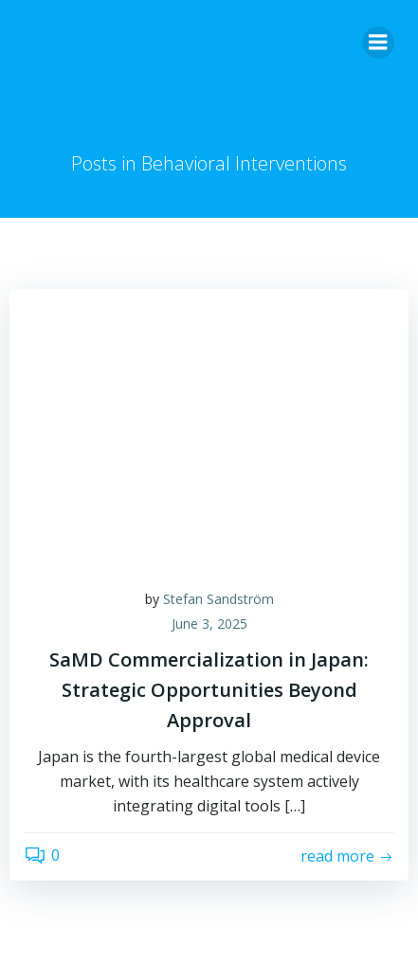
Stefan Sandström (218, 599)
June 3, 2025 (209, 624)
